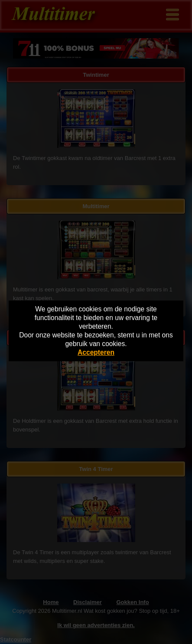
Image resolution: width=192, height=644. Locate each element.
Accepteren (96, 352)
